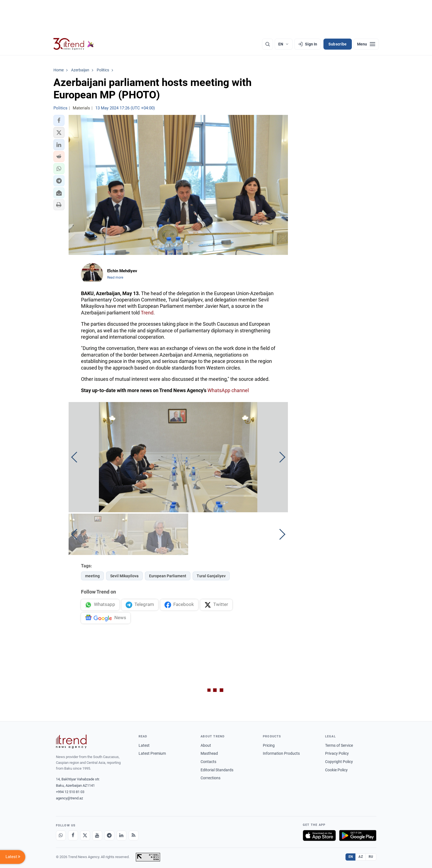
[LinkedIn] (121, 835)
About (206, 745)
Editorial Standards (217, 770)
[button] (59, 120)
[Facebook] (73, 835)
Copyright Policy (339, 762)
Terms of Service (339, 745)
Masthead (209, 753)
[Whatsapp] (61, 835)
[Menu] (366, 44)
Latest (144, 745)
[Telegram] (109, 835)
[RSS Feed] (134, 835)
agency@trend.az (69, 798)
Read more (115, 277)
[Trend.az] (74, 44)
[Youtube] (97, 835)
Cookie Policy (336, 770)
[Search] (268, 44)
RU (371, 857)
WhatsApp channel (228, 390)
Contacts (208, 762)
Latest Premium (152, 753)
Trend (147, 313)
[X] (85, 835)
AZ (361, 857)
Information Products (281, 753)
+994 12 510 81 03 (70, 792)
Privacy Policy (337, 753)
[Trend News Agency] (71, 742)
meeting (92, 576)
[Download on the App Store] (319, 835)
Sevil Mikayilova (124, 576)
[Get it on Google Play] (358, 835)
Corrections (210, 778)
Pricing (269, 745)
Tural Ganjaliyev (211, 576)
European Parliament (168, 576)
